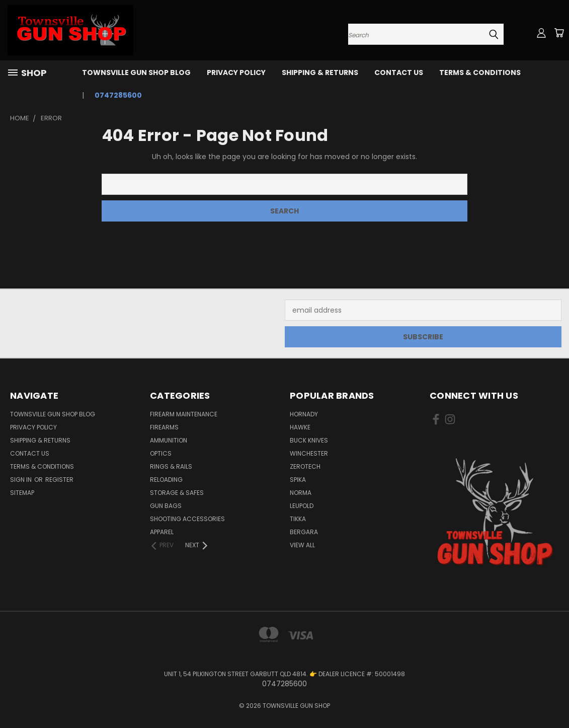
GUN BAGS (166, 506)
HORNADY (304, 414)
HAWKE (300, 427)
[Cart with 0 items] (559, 33)
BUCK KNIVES (309, 440)
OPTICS (161, 453)
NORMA (301, 493)
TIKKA (298, 519)
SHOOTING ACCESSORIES (187, 519)
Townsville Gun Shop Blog (136, 72)
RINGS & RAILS (171, 466)
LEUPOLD (302, 506)
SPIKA (298, 480)
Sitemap (22, 493)
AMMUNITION (169, 440)
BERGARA (304, 532)
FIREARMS (164, 427)
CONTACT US (399, 72)
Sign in (22, 480)
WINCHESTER (309, 453)
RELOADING (166, 480)
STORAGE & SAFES (177, 493)
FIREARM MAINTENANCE (184, 414)
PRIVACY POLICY (236, 72)
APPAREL (162, 532)
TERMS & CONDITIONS (480, 72)
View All (302, 545)
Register (59, 480)
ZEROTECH (305, 466)
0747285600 (118, 95)
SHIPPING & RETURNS (320, 72)
